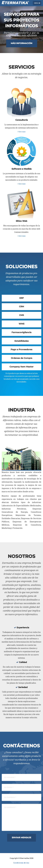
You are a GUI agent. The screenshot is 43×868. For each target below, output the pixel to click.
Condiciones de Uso (21, 863)
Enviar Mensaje (21, 838)
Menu (37, 3)
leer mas (22, 132)
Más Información (22, 43)
